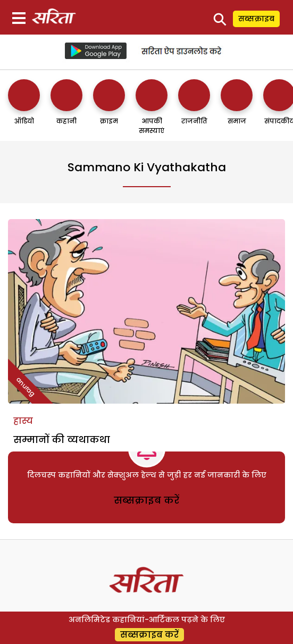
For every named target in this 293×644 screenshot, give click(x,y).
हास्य (23, 421)
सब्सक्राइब (256, 19)
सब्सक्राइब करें (146, 500)
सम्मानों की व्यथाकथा (62, 440)
